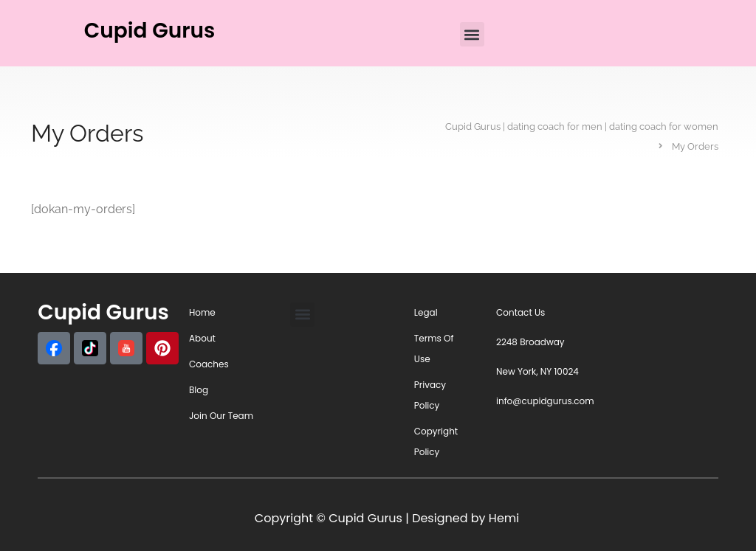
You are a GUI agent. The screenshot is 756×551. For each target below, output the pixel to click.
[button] (472, 34)
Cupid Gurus (150, 31)
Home (202, 312)
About (202, 338)
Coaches (209, 364)
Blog (199, 390)
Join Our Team (221, 416)
